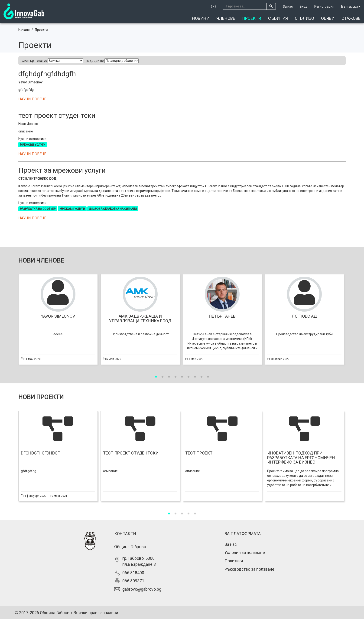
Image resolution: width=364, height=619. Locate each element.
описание (26, 131)
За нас (288, 7)
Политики (234, 561)
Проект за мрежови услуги (62, 170)
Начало (24, 30)
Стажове (351, 18)
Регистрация (324, 7)
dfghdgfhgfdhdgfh (47, 74)
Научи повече (32, 99)
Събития (278, 18)
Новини (201, 18)
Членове (226, 18)
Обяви (328, 18)
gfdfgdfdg (26, 90)
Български (351, 7)
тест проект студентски (57, 115)
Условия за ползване (245, 552)
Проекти (252, 18)
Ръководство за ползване (249, 569)
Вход (304, 7)
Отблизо (304, 18)
